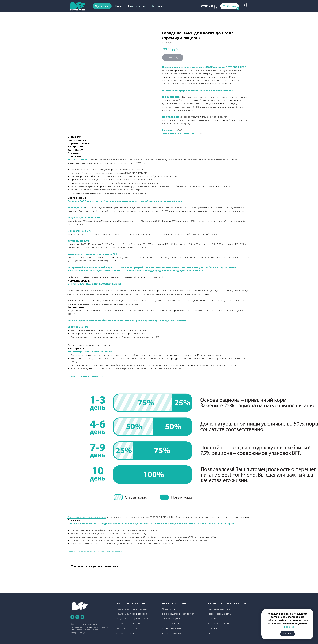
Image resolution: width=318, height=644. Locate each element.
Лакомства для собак (128, 623)
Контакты (109, 6)
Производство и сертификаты (179, 614)
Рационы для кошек (128, 628)
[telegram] (72, 617)
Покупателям (88, 6)
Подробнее (288, 627)
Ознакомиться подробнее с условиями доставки (95, 552)
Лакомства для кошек (128, 633)
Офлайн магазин (171, 623)
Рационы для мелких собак (131, 609)
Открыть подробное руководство (87, 517)
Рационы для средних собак (132, 614)
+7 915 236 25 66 (160, 7)
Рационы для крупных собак (132, 618)
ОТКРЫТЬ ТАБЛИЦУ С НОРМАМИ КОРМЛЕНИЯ (95, 284)
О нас (69, 6)
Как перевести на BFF (220, 609)
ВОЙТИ (196, 9)
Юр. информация (172, 633)
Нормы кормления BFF (221, 614)
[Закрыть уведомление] (311, 611)
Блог (211, 633)
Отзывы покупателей (174, 618)
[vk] (77, 617)
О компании (169, 609)
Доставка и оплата (218, 618)
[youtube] (82, 617)
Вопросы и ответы (218, 623)
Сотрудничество (171, 628)
